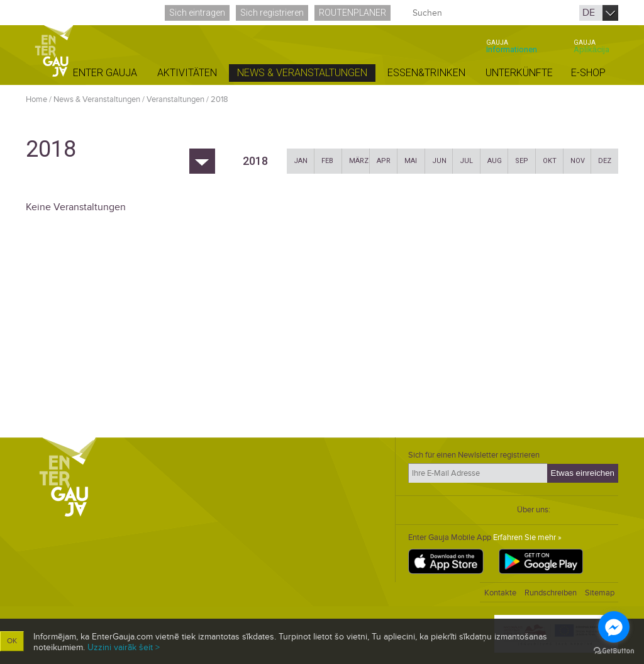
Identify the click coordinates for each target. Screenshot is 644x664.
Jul (466, 161)
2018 (219, 99)
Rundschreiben (551, 593)
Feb (327, 161)
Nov (578, 161)
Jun (439, 161)
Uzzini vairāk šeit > (124, 647)
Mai (411, 161)
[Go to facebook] (614, 627)
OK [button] (12, 641)
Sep (522, 161)
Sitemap (600, 593)
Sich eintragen (197, 13)
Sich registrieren (272, 13)
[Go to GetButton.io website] (614, 651)
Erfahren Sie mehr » (527, 537)
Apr (384, 161)
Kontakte (500, 593)
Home (36, 99)
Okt (550, 161)
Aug (495, 161)
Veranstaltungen (175, 99)
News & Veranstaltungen (97, 99)
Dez (605, 161)
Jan (301, 161)
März (359, 161)
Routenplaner (353, 13)
